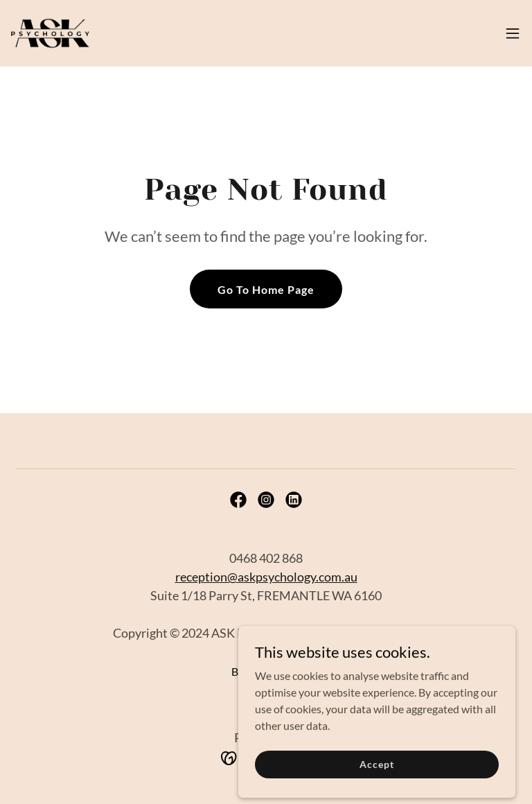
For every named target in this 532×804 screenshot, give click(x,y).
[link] (50, 33)
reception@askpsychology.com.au (266, 577)
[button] (513, 33)
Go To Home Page (266, 289)
